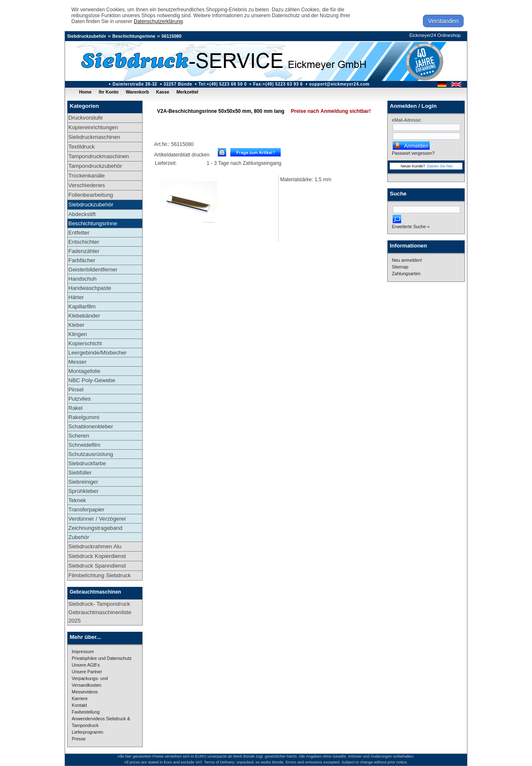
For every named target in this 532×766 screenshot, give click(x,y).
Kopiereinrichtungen (93, 127)
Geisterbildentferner (93, 270)
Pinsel (76, 390)
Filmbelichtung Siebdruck (100, 575)
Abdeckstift (82, 214)
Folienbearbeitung (91, 195)
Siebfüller (80, 473)
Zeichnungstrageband (95, 528)
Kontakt (79, 705)
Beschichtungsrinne (134, 36)
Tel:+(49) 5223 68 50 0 (223, 84)
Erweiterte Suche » (411, 227)
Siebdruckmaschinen (94, 137)
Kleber (77, 325)
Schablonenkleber (91, 426)
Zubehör (79, 537)
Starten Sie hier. (440, 166)
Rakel (76, 408)
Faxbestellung (86, 712)
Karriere (80, 698)
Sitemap (400, 267)
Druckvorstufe (86, 118)
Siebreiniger (83, 482)
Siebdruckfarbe (87, 463)
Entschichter (84, 242)
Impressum (83, 651)
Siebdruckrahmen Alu (95, 546)
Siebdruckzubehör (87, 36)
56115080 (171, 36)
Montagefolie (84, 371)
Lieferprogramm (87, 732)
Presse (79, 739)
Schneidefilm (84, 445)
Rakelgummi (84, 417)
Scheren (79, 436)
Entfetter (79, 233)
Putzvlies (80, 399)
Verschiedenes (87, 185)
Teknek (77, 500)
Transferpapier (86, 509)
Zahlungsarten (406, 274)
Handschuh (82, 279)
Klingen (78, 334)
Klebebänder (84, 316)
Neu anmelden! (407, 260)
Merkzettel (187, 92)
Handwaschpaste (90, 288)
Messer (78, 362)
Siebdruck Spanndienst (97, 566)
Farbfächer (82, 260)
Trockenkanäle (87, 176)
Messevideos (85, 692)
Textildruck (82, 147)
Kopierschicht (85, 343)
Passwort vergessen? (413, 153)
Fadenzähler (84, 251)
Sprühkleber (83, 491)
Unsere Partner (87, 672)
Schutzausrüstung (91, 454)
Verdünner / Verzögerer (97, 519)
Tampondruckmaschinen (99, 156)
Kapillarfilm (82, 306)
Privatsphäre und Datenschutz (102, 658)
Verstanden (443, 21)
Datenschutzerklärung (158, 21)
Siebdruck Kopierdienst (97, 556)
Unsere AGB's (86, 665)
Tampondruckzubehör (95, 166)
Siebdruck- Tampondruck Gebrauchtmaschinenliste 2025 (100, 612)
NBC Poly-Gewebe (92, 380)
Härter (76, 297)
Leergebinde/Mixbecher (98, 353)
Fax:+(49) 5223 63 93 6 (278, 84)
